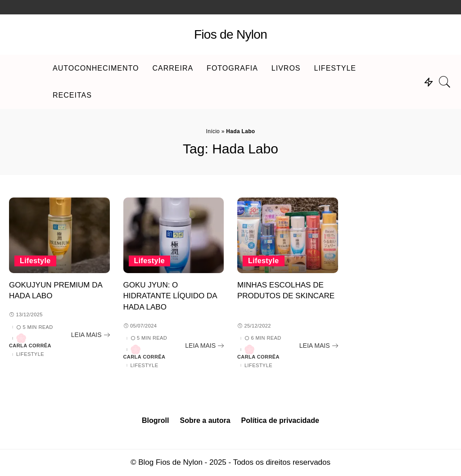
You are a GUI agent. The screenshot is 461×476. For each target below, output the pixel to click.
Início (213, 131)
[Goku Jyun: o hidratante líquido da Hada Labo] (174, 235)
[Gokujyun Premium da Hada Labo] (59, 235)
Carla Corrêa (30, 346)
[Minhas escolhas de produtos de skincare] (288, 235)
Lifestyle (35, 261)
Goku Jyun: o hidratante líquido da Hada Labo (170, 296)
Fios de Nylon (230, 34)
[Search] (445, 82)
